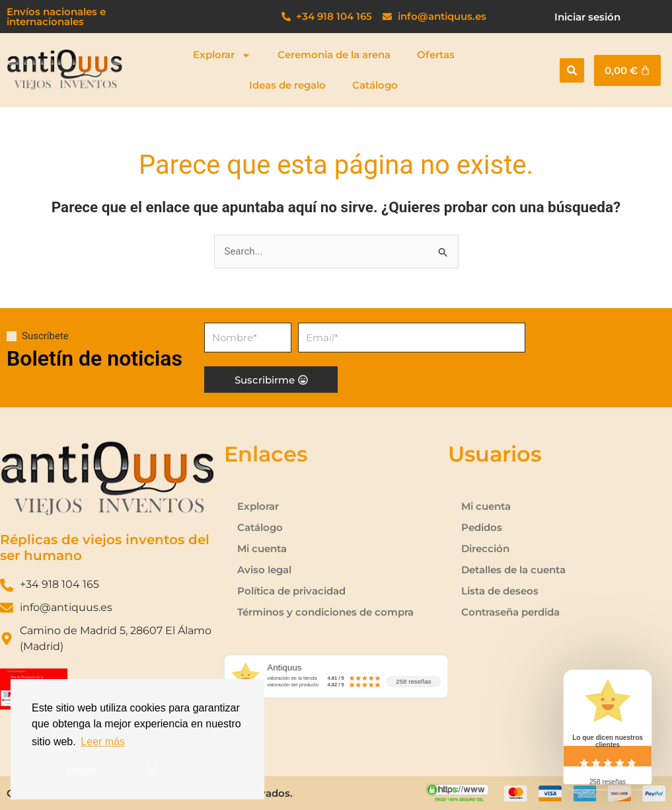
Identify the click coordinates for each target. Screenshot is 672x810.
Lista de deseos (500, 591)
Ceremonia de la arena (334, 55)
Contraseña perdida (510, 612)
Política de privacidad (291, 591)
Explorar (222, 55)
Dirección (485, 548)
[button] (572, 70)
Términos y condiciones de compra (325, 612)
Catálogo (375, 85)
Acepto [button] (82, 770)
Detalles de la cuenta (513, 570)
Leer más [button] (103, 742)
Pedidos (482, 527)
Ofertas (436, 55)
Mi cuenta (262, 548)
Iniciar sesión (587, 17)
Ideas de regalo (287, 85)
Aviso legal (264, 570)
